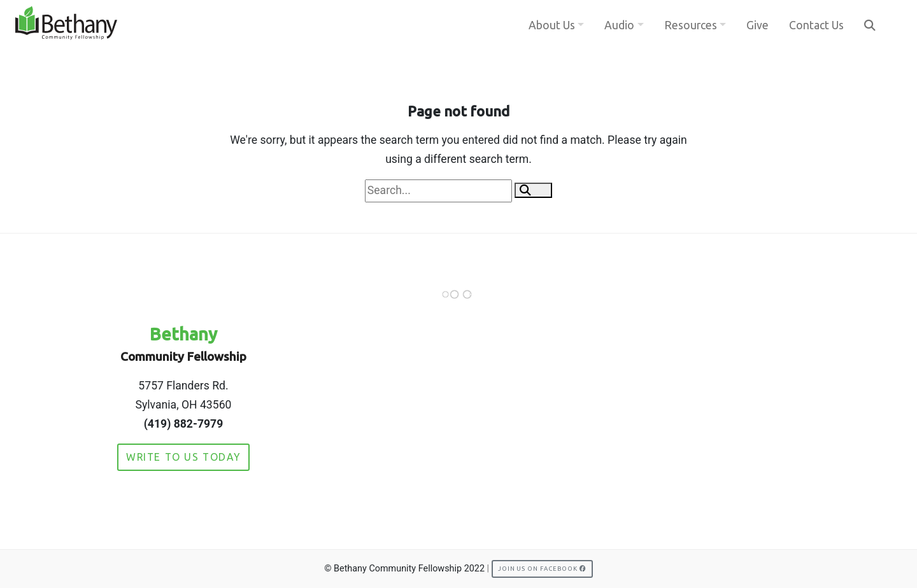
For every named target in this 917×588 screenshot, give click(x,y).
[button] (533, 190)
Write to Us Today (183, 457)
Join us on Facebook (542, 569)
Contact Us (816, 25)
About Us (552, 25)
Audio (619, 25)
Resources (691, 25)
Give (757, 25)
